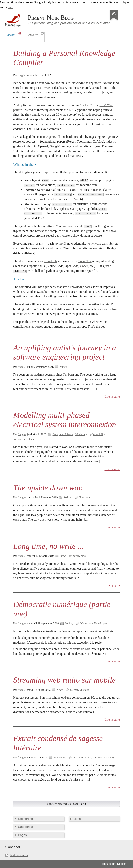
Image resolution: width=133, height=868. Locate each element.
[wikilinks (62, 195)
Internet (74, 690)
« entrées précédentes (59, 804)
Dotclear (122, 864)
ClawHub (51, 261)
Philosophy (60, 758)
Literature (78, 758)
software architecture (25, 439)
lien (11, 7)
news (83, 556)
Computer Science (63, 434)
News (63, 556)
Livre (88, 758)
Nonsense (84, 498)
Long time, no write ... (48, 546)
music (76, 556)
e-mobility (99, 434)
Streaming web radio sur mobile (64, 680)
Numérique (100, 624)
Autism (63, 367)
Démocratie (86, 624)
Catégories (26, 827)
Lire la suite (112, 397)
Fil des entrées (19, 855)
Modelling (81, 434)
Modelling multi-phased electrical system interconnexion (65, 420)
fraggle (22, 75)
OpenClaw (85, 261)
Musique (84, 690)
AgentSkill (53, 137)
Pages (22, 835)
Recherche (26, 819)
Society (69, 624)
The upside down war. (48, 488)
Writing (68, 498)
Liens (77, 819)
